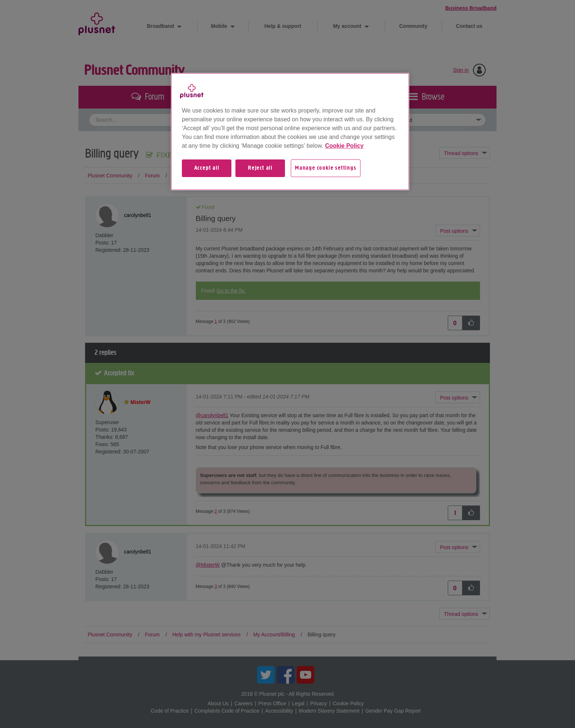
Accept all (207, 168)
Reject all (260, 168)
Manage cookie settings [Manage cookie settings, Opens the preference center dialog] (326, 168)
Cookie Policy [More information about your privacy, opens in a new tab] (344, 146)
